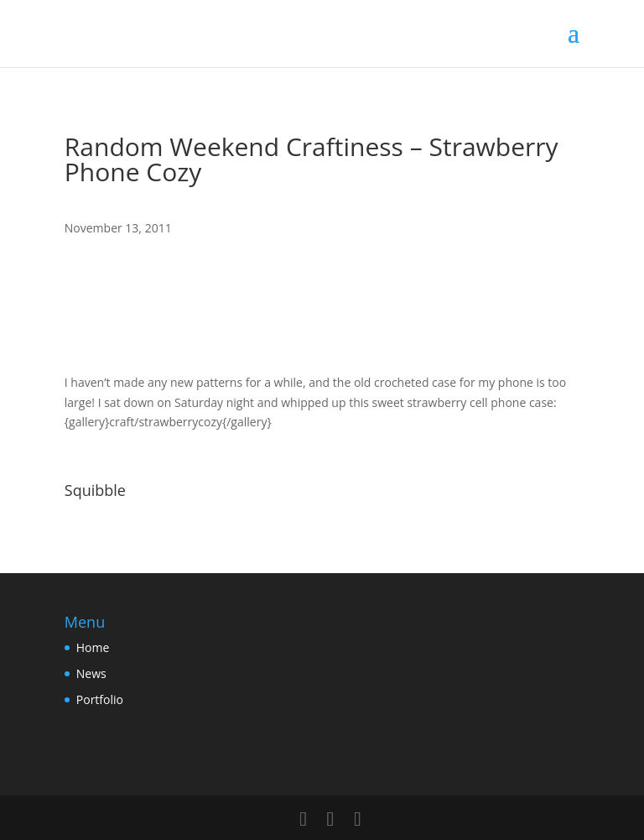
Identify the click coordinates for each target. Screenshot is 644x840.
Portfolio (100, 699)
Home (93, 647)
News (91, 673)
